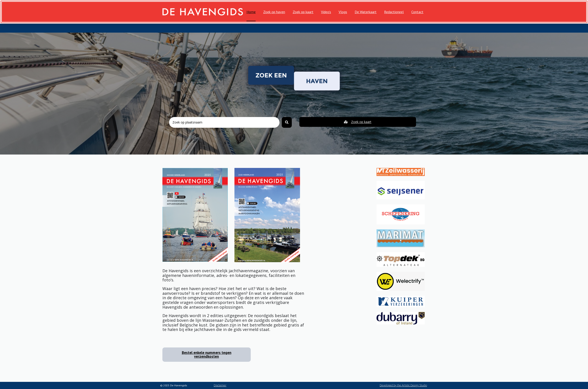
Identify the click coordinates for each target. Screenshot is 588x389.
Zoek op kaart (303, 12)
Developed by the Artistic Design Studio (403, 385)
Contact (417, 12)
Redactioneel (394, 12)
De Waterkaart (366, 12)
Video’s (326, 12)
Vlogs (343, 12)
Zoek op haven (274, 12)
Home (251, 12)
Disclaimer (220, 385)
